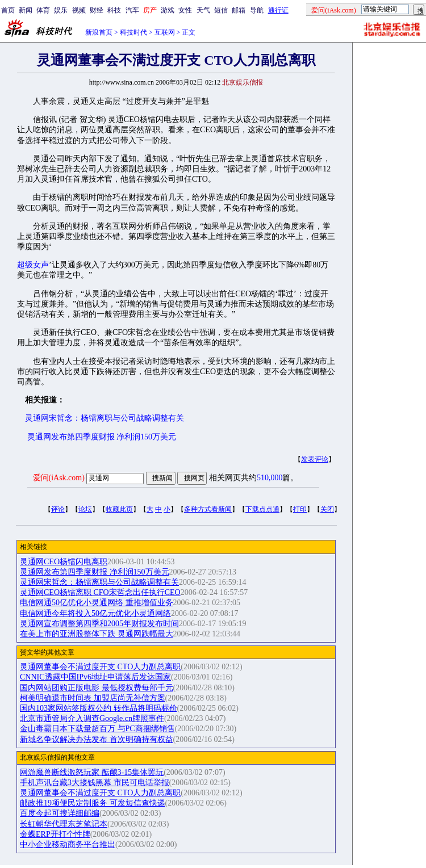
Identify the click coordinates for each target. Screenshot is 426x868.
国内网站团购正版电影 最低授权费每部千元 (97, 688)
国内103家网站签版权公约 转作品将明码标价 (99, 708)
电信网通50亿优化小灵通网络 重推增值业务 (97, 603)
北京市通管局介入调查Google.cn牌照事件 (92, 718)
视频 (79, 10)
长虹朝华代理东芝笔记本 (64, 824)
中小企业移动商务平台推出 (68, 844)
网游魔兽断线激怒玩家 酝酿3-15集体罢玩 (92, 772)
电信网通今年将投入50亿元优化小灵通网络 (95, 613)
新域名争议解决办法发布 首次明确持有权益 (97, 739)
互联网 (165, 32)
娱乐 (61, 10)
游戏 (168, 10)
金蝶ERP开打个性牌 (55, 834)
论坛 (85, 509)
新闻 (26, 10)
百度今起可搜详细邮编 (60, 813)
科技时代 (133, 32)
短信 (221, 10)
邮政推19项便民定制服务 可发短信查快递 (93, 803)
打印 (300, 509)
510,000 (270, 478)
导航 (257, 10)
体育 (43, 10)
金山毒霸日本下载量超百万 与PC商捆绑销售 (97, 729)
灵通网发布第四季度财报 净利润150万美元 (102, 437)
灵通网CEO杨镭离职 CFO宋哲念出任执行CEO (100, 592)
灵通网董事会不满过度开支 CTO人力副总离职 (100, 667)
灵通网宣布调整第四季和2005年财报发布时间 (99, 624)
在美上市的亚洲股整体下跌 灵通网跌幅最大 (97, 634)
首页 (8, 10)
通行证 (278, 10)
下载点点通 (262, 509)
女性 (185, 10)
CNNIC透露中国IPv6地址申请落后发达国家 (95, 677)
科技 (114, 10)
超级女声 (33, 265)
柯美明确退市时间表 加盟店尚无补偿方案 (93, 698)
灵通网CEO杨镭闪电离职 (64, 562)
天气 (203, 10)
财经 (97, 10)
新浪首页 (99, 32)
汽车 (132, 10)
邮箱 (239, 10)
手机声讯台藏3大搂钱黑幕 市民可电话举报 (95, 783)
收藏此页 (119, 509)
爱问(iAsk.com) (59, 478)
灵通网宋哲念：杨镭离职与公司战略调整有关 (105, 418)
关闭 (327, 509)
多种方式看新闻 (208, 509)
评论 (58, 509)
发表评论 (315, 459)
